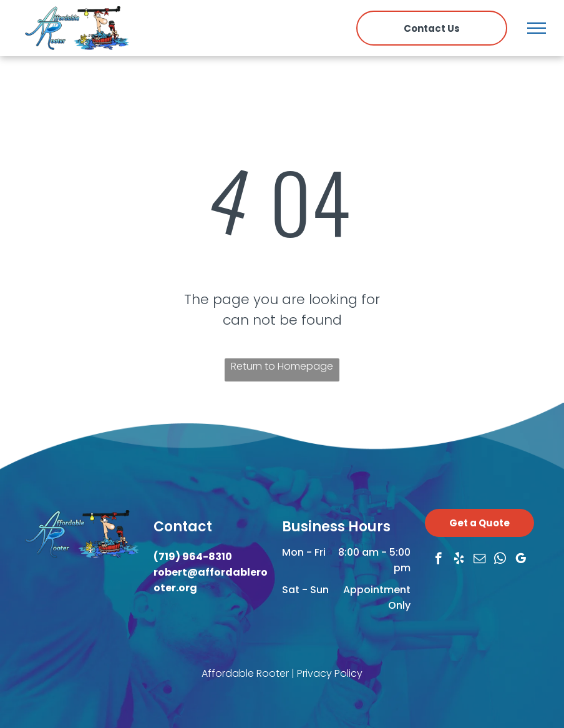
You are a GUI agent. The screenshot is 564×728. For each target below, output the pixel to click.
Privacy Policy (330, 673)
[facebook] (438, 560)
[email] (479, 560)
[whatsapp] (500, 560)
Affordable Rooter (245, 673)
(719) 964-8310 (193, 557)
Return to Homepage (282, 366)
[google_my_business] (521, 560)
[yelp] (459, 560)
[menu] (537, 28)
